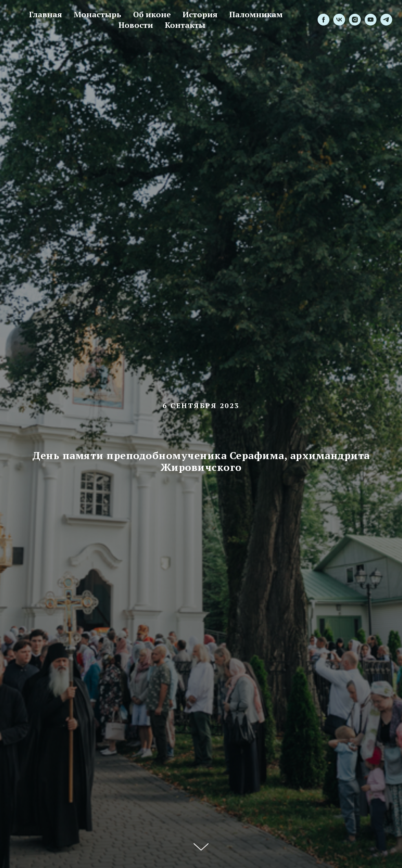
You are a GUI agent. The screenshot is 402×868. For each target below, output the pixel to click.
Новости (136, 25)
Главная (46, 14)
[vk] (339, 20)
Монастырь (98, 14)
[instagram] (355, 20)
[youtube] (371, 20)
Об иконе (152, 14)
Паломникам (256, 14)
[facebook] (323, 20)
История (200, 14)
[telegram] (386, 20)
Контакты (185, 25)
